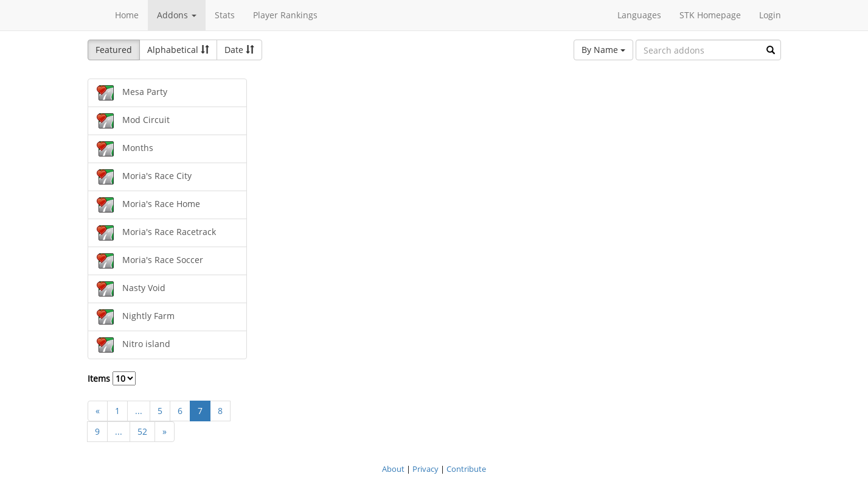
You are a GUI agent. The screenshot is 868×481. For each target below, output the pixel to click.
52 (142, 431)
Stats (225, 15)
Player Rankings (285, 15)
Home (127, 15)
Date (239, 50)
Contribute (466, 469)
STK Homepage (710, 15)
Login (770, 15)
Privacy (425, 469)
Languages (639, 15)
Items (112, 378)
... (139, 411)
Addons (177, 15)
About (393, 469)
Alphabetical (178, 50)
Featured (114, 50)
